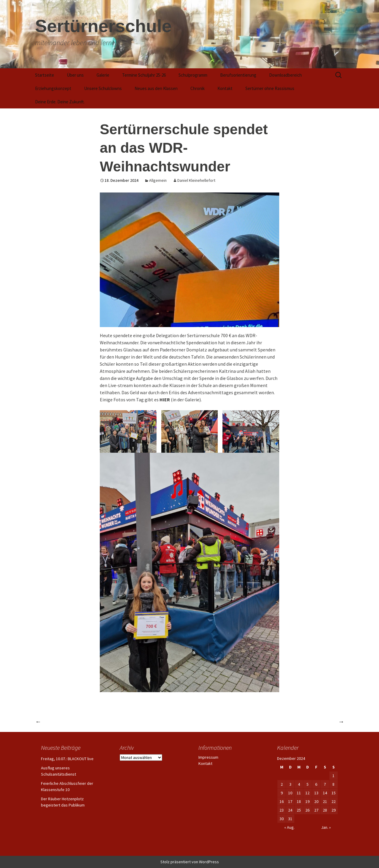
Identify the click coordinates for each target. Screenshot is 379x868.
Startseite (45, 75)
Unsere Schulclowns (103, 88)
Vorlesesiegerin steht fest (67, 721)
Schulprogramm (193, 75)
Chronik (198, 88)
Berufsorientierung (238, 75)
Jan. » (326, 827)
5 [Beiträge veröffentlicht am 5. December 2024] (308, 784)
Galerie (103, 75)
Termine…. (328, 721)
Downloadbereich (285, 75)
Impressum (208, 757)
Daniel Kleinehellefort (196, 180)
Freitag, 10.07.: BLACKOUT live (67, 759)
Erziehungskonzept (53, 88)
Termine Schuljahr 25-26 (144, 75)
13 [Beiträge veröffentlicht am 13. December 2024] (316, 793)
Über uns (75, 75)
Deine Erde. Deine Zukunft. (60, 102)
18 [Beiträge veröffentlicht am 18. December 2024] (299, 801)
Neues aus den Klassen (156, 88)
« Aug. (289, 827)
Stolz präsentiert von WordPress (190, 862)
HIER (165, 400)
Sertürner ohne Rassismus (270, 88)
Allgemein (158, 180)
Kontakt (225, 88)
